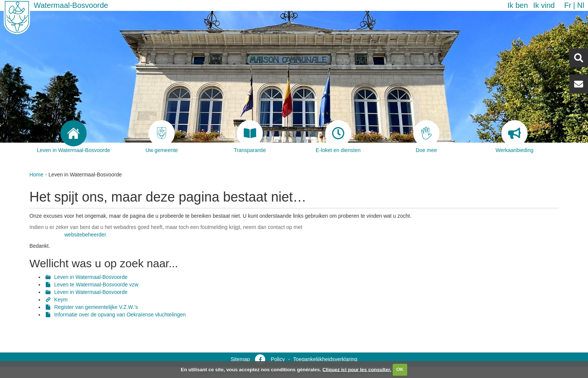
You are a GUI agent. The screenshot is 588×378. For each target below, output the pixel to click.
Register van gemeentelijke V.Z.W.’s (96, 307)
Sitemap (240, 359)
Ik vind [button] (544, 5)
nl (581, 5)
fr (568, 5)
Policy (278, 359)
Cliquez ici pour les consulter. (357, 369)
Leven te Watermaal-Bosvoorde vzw (96, 285)
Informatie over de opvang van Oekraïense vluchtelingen (120, 315)
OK (400, 369)
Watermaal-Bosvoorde (71, 5)
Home (36, 175)
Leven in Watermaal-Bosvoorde (91, 277)
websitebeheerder (85, 235)
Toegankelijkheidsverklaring (325, 359)
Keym (61, 300)
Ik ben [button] (517, 5)
